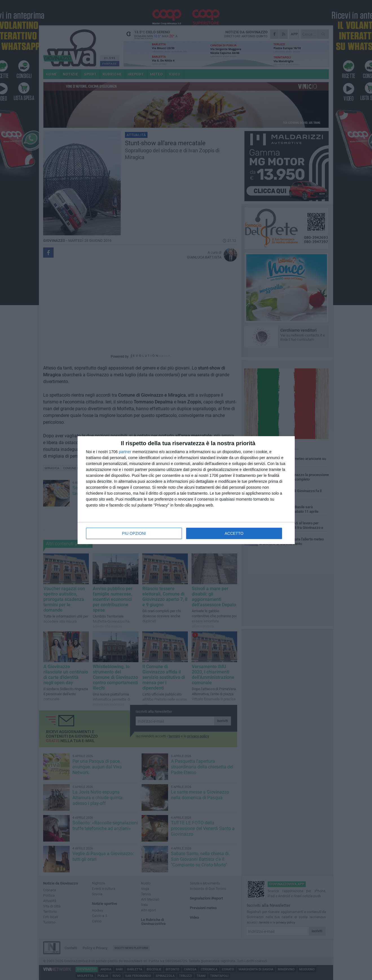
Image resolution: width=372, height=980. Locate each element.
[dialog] (186, 490)
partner (125, 452)
